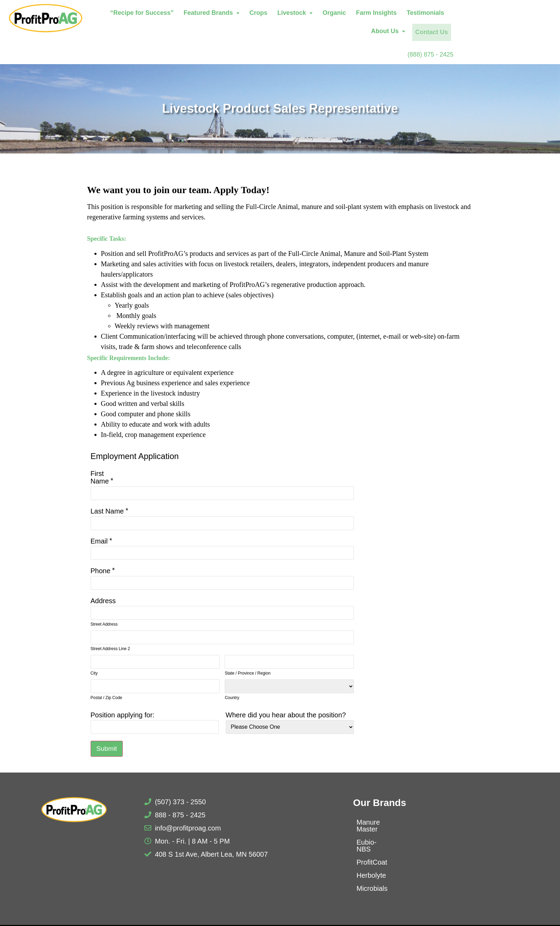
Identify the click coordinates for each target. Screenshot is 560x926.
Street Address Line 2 (110, 648)
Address (103, 600)
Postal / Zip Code (106, 697)
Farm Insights (413, 13)
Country (232, 697)
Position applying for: (123, 714)
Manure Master (380, 822)
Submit (107, 748)
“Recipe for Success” (179, 13)
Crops (295, 13)
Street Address (104, 624)
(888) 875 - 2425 (524, 53)
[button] (248, 14)
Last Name (107, 510)
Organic (371, 13)
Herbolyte (371, 862)
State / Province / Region (248, 673)
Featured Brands (248, 13)
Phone (101, 570)
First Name (100, 477)
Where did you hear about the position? (286, 714)
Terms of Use (388, 919)
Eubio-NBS (374, 835)
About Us (508, 13)
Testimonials (462, 13)
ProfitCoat (372, 848)
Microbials (372, 875)
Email (99, 540)
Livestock (332, 13)
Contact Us (513, 32)
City (94, 673)
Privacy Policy (340, 919)
